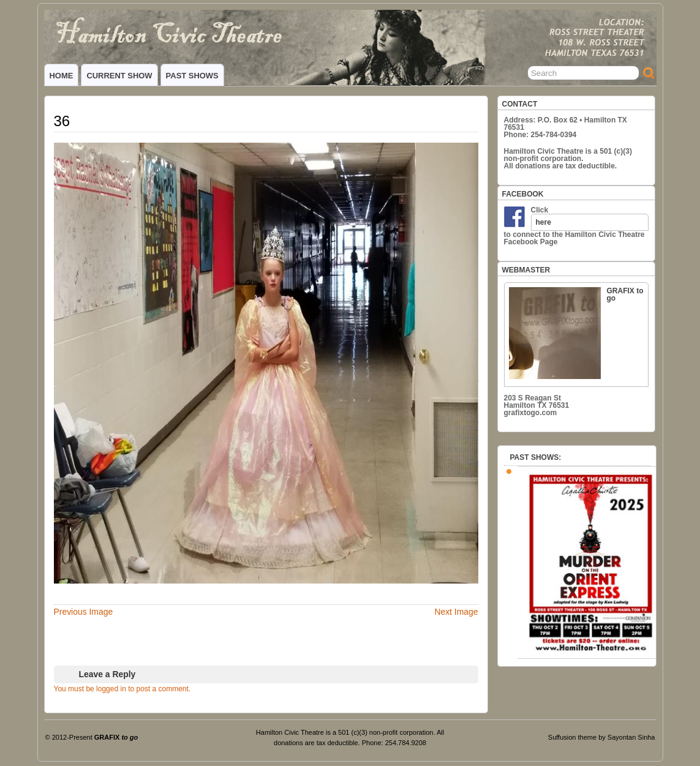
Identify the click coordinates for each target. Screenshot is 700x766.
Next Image (456, 612)
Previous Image (84, 612)
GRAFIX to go (576, 333)
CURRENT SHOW (119, 76)
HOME (62, 76)
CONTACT (520, 104)
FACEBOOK (523, 194)
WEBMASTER (526, 270)
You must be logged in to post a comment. (122, 689)
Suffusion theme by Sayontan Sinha (602, 737)
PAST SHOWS (192, 76)
